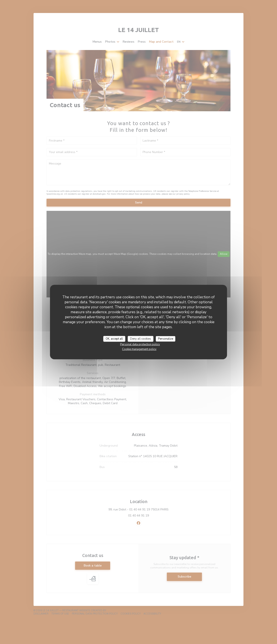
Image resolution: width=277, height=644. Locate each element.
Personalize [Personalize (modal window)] (166, 339)
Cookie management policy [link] (139, 349)
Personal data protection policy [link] (140, 344)
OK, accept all (114, 339)
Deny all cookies (141, 339)
